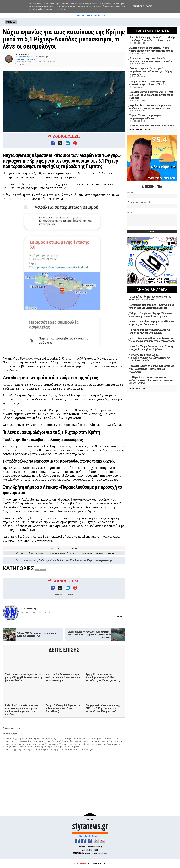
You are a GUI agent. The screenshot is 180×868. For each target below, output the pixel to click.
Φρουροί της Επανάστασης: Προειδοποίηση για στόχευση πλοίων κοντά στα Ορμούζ (150, 358)
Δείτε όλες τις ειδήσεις (142, 130)
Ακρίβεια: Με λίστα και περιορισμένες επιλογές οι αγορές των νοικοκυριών (150, 107)
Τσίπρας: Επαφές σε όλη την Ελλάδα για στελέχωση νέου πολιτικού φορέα (151, 315)
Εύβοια (61, 565)
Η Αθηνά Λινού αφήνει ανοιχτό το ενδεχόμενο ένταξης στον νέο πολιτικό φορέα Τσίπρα (151, 380)
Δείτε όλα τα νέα (138, 389)
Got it (149, 6)
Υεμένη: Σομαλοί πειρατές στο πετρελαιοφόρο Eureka (146, 117)
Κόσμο (90, 565)
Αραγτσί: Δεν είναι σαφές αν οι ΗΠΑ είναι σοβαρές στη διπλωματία (152, 323)
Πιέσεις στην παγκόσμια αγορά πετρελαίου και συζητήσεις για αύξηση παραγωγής (150, 71)
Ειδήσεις (43, 565)
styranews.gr (106, 565)
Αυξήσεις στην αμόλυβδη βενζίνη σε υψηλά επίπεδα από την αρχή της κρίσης (151, 49)
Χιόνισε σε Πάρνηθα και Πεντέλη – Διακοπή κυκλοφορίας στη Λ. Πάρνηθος (151, 60)
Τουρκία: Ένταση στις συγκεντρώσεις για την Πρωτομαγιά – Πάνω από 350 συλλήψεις (152, 369)
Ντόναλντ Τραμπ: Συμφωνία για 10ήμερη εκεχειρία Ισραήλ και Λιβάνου (151, 348)
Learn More (138, 6)
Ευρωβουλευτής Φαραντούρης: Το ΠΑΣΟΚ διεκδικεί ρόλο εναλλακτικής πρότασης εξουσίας (152, 95)
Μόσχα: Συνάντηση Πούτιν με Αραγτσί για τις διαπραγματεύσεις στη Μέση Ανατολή (152, 340)
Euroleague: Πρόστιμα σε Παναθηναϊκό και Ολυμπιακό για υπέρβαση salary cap (152, 306)
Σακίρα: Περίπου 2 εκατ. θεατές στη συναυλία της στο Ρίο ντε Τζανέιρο (149, 83)
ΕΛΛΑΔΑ (41, 574)
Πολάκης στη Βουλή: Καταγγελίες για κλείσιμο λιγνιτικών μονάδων (150, 331)
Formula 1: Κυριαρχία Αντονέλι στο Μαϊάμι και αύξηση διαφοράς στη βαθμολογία (152, 39)
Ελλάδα (74, 565)
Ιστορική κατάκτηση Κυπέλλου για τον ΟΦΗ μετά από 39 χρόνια (150, 298)
